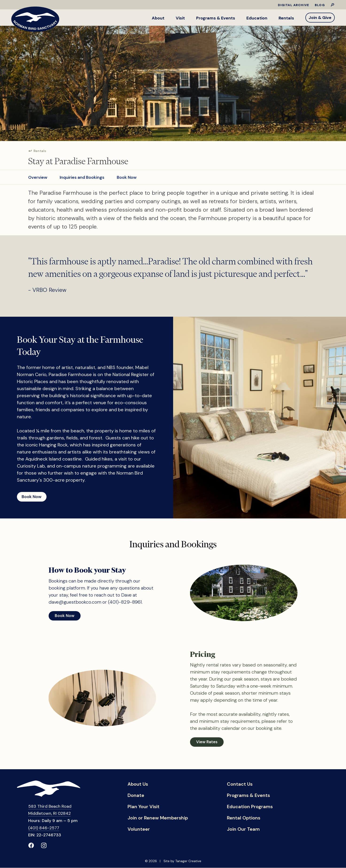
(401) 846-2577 (44, 828)
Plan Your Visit (144, 807)
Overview (38, 176)
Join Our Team (243, 830)
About (158, 18)
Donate (136, 796)
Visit (180, 18)
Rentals (286, 18)
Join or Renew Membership (158, 819)
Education (257, 18)
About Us (138, 785)
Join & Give (320, 18)
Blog (320, 5)
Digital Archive (294, 5)
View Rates (207, 742)
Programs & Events (216, 18)
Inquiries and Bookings (82, 176)
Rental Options (244, 819)
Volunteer (139, 830)
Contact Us (240, 785)
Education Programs (250, 807)
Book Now (127, 176)
